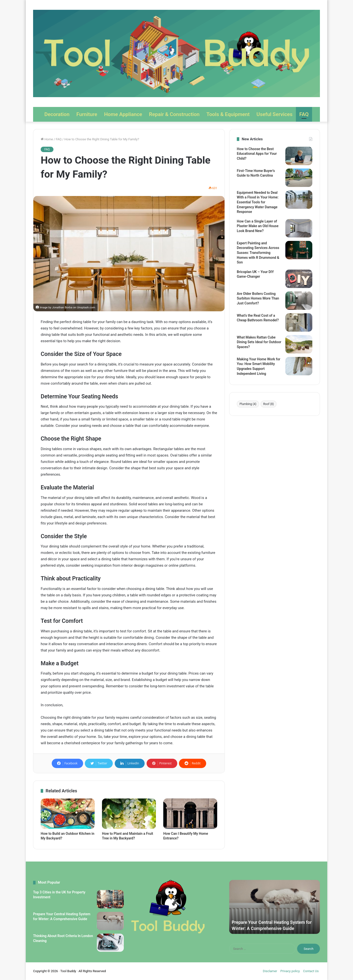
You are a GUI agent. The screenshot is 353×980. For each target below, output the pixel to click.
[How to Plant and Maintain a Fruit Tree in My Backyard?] (129, 814)
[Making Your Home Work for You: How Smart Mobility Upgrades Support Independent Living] (299, 366)
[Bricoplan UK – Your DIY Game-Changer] (299, 279)
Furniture (87, 114)
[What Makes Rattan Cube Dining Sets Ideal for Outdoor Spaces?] (299, 344)
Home (47, 139)
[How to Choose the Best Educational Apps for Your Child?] (299, 156)
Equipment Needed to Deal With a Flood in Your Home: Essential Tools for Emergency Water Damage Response (258, 202)
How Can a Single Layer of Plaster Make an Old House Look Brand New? (258, 226)
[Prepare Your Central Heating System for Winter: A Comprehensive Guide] (110, 921)
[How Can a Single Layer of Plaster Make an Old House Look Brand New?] (299, 228)
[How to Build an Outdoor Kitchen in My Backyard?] (68, 814)
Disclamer (270, 971)
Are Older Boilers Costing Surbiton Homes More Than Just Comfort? (258, 298)
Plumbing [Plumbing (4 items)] (248, 404)
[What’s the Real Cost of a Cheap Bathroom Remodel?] (299, 322)
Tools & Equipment (228, 114)
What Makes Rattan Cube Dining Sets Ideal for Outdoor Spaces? (259, 342)
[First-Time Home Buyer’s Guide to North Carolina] (299, 178)
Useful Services (274, 114)
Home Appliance (123, 114)
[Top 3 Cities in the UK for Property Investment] (110, 899)
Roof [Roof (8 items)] (269, 404)
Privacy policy (290, 971)
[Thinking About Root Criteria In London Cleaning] (110, 943)
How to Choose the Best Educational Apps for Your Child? (257, 154)
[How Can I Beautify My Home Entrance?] (190, 814)
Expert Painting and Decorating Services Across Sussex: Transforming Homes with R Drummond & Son (258, 253)
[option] (275, 907)
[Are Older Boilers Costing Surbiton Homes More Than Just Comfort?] (299, 301)
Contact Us (311, 971)
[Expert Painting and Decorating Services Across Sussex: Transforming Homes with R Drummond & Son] (299, 250)
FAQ (304, 114)
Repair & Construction (174, 114)
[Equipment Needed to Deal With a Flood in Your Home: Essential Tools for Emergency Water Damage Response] (299, 200)
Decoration (57, 114)
